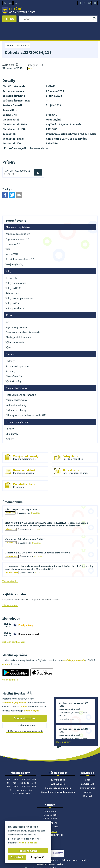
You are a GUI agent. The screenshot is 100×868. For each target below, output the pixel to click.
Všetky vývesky (10, 565)
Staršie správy (63, 726)
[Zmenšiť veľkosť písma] (84, 3)
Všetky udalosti (10, 589)
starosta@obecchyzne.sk (50, 819)
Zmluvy (31, 52)
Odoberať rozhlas (24, 702)
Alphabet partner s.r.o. (63, 852)
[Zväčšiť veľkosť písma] (89, 3)
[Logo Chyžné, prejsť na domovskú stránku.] (50, 10)
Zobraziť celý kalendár (14, 626)
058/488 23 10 (50, 815)
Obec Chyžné (58, 856)
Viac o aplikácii (10, 664)
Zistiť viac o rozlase (24, 709)
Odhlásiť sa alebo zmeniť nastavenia (24, 715)
